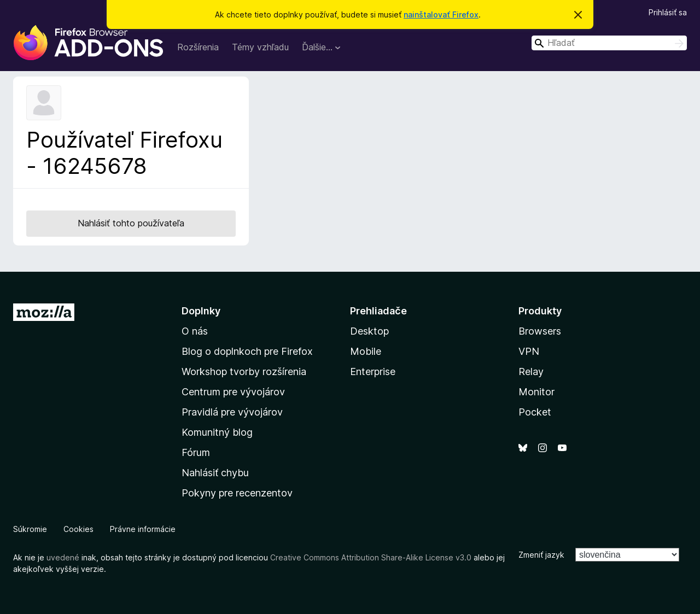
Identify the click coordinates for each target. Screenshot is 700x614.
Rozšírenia (198, 47)
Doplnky (201, 311)
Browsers (540, 331)
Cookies (78, 529)
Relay (531, 372)
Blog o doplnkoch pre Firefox (247, 351)
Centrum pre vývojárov (233, 392)
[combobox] (609, 43)
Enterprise (373, 372)
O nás (195, 331)
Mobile (366, 351)
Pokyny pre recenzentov (237, 493)
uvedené (63, 557)
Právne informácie (143, 529)
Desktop (369, 331)
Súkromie (30, 529)
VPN (529, 351)
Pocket (535, 412)
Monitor (536, 392)
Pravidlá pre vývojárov (232, 412)
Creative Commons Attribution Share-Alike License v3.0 (371, 557)
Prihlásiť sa (668, 12)
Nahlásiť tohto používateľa (131, 223)
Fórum (196, 452)
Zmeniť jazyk (541, 555)
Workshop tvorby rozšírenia (244, 372)
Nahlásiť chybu (215, 473)
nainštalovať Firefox (441, 14)
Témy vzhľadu (260, 47)
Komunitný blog (217, 432)
